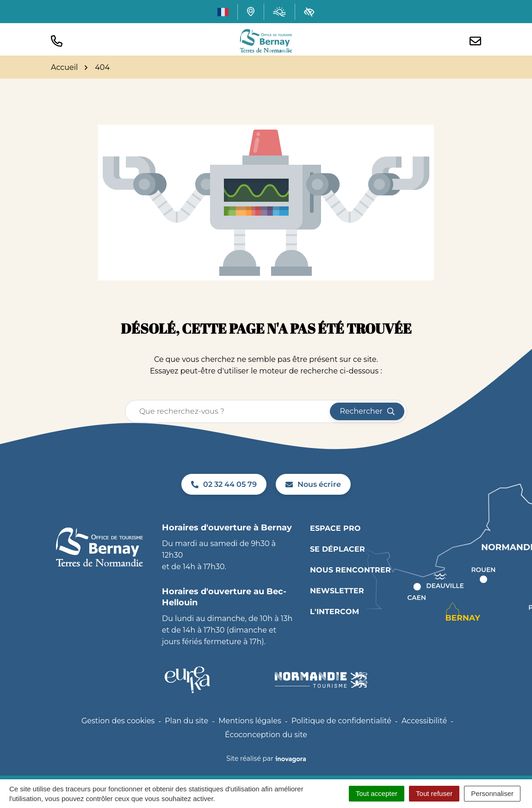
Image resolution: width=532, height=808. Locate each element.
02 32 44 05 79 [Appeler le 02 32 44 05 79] (224, 484)
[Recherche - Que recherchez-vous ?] (228, 411)
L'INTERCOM (334, 612)
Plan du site (186, 721)
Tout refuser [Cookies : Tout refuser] (434, 793)
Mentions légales (250, 721)
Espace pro (335, 528)
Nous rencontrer (350, 570)
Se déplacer (337, 549)
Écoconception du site (266, 735)
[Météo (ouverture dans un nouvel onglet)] (279, 12)
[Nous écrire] (475, 41)
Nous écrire (313, 484)
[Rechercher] (367, 411)
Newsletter (337, 591)
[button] (57, 41)
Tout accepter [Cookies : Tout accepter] (377, 793)
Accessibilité (424, 721)
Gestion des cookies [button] (118, 721)
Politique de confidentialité (341, 721)
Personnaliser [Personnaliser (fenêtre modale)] (492, 793)
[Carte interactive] (251, 12)
